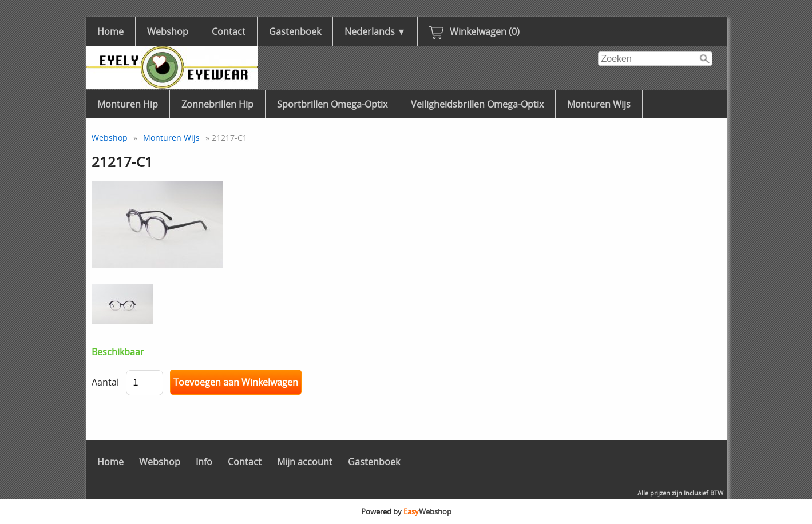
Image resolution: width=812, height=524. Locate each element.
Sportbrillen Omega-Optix (332, 104)
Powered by (406, 511)
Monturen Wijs (599, 104)
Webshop (168, 31)
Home (110, 31)
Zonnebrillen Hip (217, 104)
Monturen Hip (128, 104)
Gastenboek (295, 31)
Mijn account (305, 462)
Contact (229, 31)
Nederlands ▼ (375, 31)
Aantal (105, 382)
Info (204, 462)
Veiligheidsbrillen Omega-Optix (477, 104)
